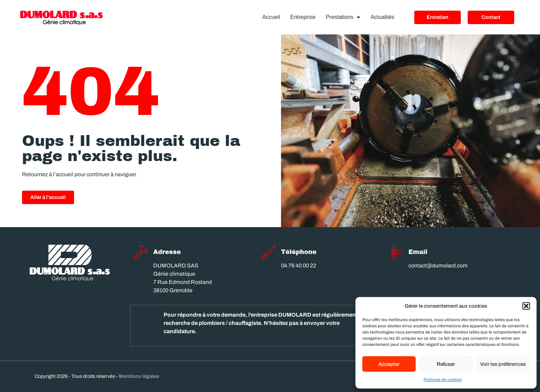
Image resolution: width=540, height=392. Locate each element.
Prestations (343, 17)
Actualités (382, 17)
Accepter (389, 364)
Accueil (271, 17)
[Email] (396, 252)
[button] (526, 306)
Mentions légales (139, 376)
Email (418, 252)
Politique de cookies (443, 380)
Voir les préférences (503, 364)
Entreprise (303, 17)
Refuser (446, 364)
